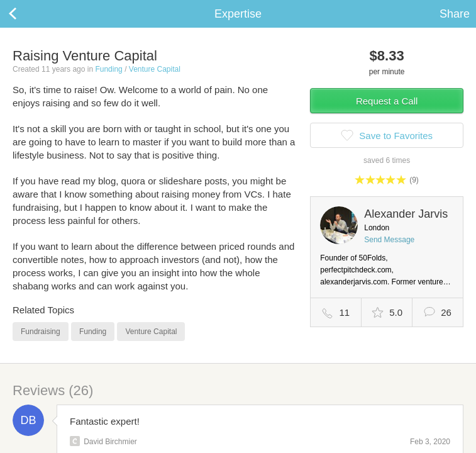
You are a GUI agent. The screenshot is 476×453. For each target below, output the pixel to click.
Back (25, 14)
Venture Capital (155, 69)
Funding (108, 69)
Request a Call (387, 101)
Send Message (389, 240)
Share (455, 14)
